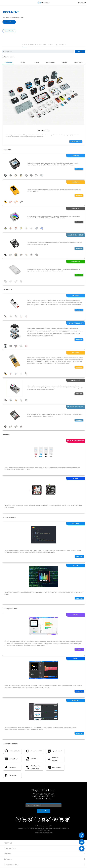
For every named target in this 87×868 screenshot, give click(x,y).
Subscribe (43, 812)
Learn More (9, 22)
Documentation (11, 865)
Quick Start (79, 557)
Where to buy (10, 849)
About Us (8, 844)
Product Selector (9, 31)
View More (79, 169)
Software (8, 860)
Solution (7, 854)
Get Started (79, 650)
